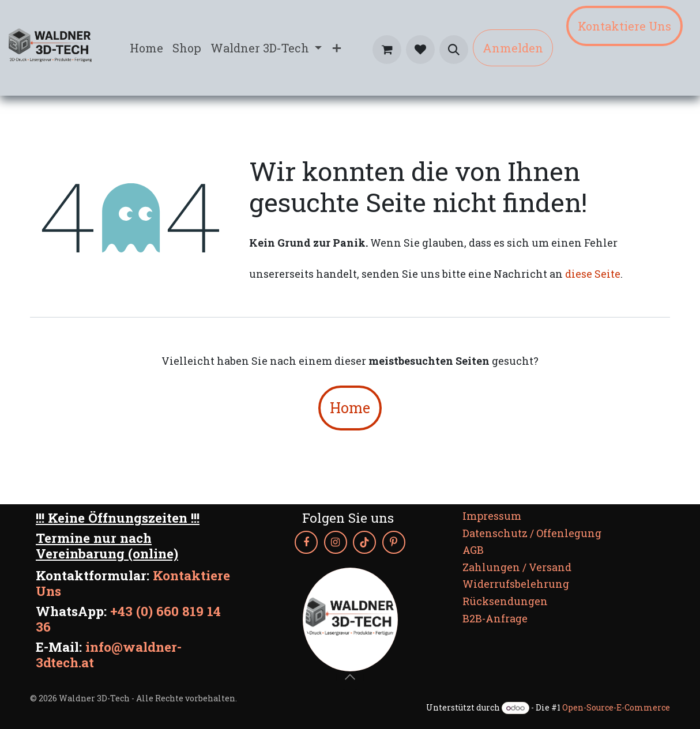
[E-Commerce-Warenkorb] (387, 50)
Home (350, 408)
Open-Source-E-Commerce (616, 707)
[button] (454, 50)
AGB (473, 550)
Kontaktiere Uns (624, 26)
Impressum (492, 516)
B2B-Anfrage (495, 618)
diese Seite (593, 274)
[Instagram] (336, 542)
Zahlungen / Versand (517, 567)
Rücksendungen (505, 601)
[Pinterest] (394, 542)
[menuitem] (146, 48)
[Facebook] (306, 542)
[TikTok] (364, 542)
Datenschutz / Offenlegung (532, 533)
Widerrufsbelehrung (516, 584)
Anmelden (513, 48)
